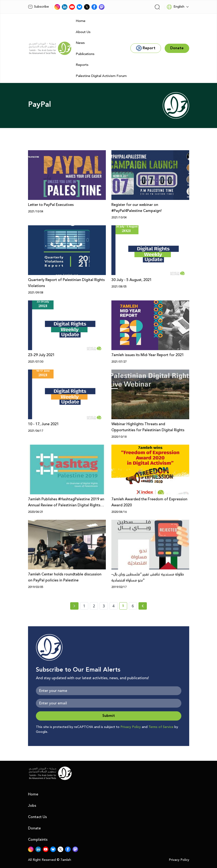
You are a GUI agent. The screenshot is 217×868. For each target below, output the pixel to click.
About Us (83, 32)
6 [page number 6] (133, 606)
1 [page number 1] (84, 606)
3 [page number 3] (104, 606)
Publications (85, 54)
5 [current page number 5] (125, 607)
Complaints (38, 840)
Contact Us (37, 817)
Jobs (32, 806)
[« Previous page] (74, 606)
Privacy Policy (131, 727)
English (175, 7)
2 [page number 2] (94, 606)
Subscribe (38, 7)
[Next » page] (143, 606)
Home (81, 21)
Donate (34, 828)
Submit (109, 716)
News (80, 43)
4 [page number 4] (114, 606)
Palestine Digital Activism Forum (101, 76)
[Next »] (143, 606)
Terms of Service (161, 727)
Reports (82, 65)
